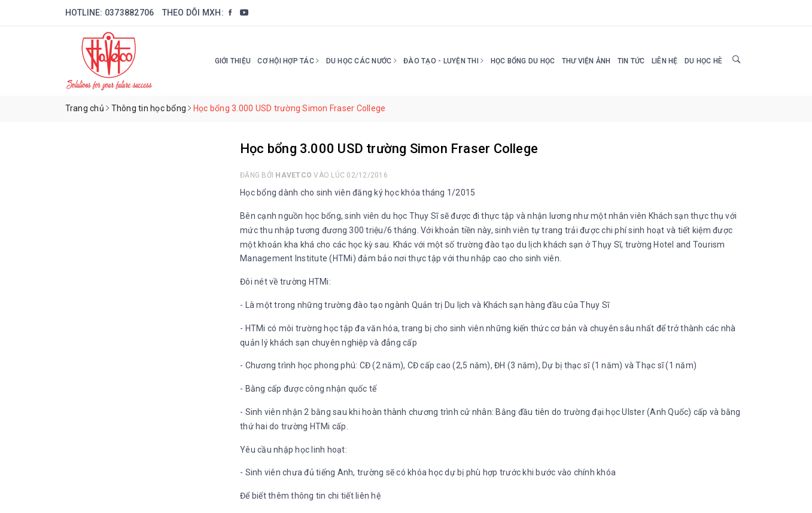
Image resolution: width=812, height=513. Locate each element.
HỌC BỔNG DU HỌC (523, 61)
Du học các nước (361, 61)
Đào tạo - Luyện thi (443, 61)
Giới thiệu (233, 61)
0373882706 (130, 13)
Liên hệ (665, 61)
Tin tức (631, 61)
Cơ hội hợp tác (288, 61)
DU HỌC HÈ (703, 61)
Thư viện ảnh (586, 61)
